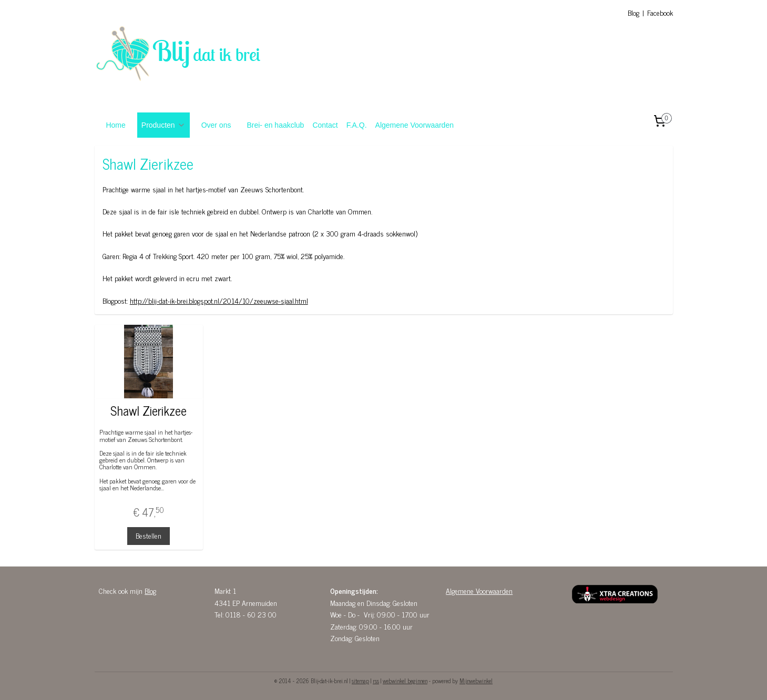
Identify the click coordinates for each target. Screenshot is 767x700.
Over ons (216, 125)
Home (115, 125)
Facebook (660, 12)
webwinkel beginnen (405, 681)
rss (376, 681)
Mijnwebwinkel (476, 681)
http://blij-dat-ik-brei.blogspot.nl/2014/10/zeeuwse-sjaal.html (218, 300)
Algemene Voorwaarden (415, 125)
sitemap (360, 681)
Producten (163, 125)
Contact (325, 125)
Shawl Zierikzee (149, 411)
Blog (633, 12)
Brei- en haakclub (275, 125)
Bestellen (149, 535)
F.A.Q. (357, 125)
